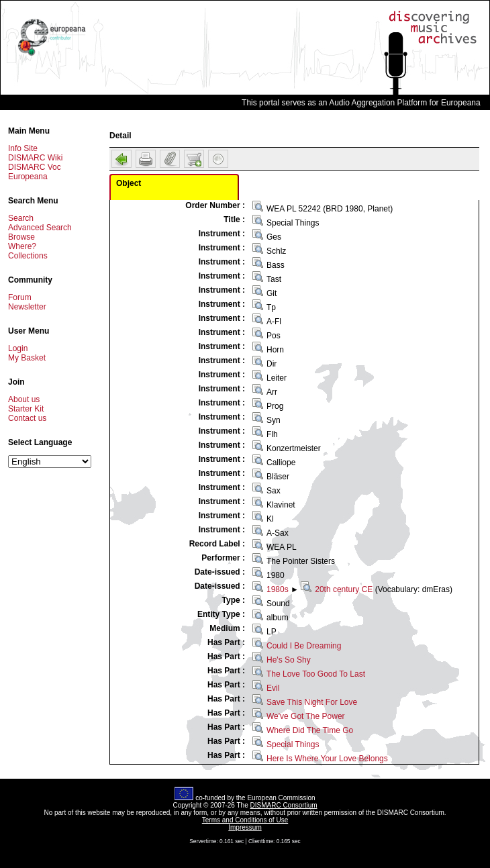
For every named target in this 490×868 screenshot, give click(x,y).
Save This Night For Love (312, 702)
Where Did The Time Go (310, 730)
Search (21, 218)
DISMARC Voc (35, 167)
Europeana (28, 177)
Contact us (27, 418)
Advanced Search (40, 228)
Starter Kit (26, 409)
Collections (28, 256)
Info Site (23, 148)
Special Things (293, 744)
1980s (278, 589)
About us (24, 399)
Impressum (245, 827)
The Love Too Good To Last (316, 674)
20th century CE (344, 589)
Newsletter (27, 307)
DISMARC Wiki (35, 158)
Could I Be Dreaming (304, 646)
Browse (21, 237)
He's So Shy (289, 660)
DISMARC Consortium (284, 805)
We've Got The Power (306, 716)
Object (129, 183)
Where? (22, 246)
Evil (273, 688)
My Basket (27, 358)
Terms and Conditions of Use (245, 820)
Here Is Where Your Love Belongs (327, 759)
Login (18, 348)
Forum (20, 297)
